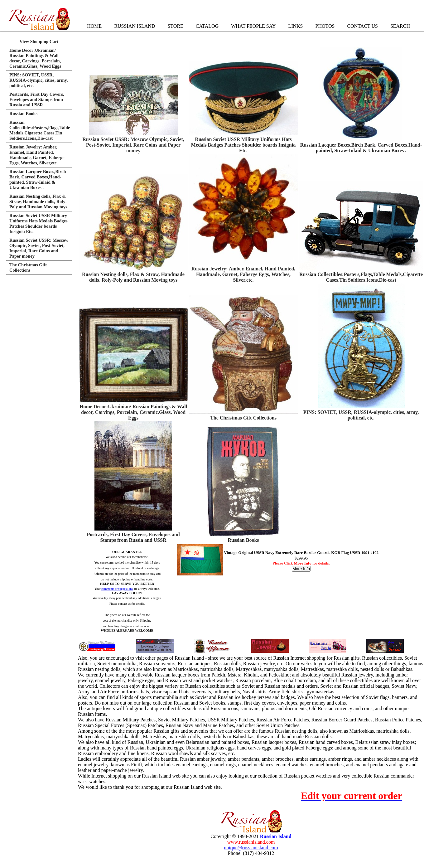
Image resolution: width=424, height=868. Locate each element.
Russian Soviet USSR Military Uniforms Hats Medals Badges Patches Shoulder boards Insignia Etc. (243, 145)
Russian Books (243, 540)
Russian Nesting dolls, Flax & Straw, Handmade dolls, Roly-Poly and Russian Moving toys (133, 277)
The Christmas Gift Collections (243, 418)
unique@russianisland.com (251, 848)
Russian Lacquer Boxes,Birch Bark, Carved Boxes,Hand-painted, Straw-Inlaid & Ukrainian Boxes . (361, 148)
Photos (325, 26)
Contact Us (362, 26)
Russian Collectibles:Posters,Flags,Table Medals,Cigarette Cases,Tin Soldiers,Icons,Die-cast (361, 277)
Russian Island (135, 26)
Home (94, 26)
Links (295, 26)
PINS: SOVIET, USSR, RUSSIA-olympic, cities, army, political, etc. (361, 415)
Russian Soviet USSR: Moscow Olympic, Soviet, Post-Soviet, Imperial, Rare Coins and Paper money (133, 145)
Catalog (207, 26)
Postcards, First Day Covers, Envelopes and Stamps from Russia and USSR (133, 537)
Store (175, 26)
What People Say (253, 26)
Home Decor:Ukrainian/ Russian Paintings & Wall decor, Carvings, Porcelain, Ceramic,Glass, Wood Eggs (133, 412)
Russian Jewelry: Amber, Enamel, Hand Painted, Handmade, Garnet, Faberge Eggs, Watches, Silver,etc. (243, 274)
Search (400, 26)
